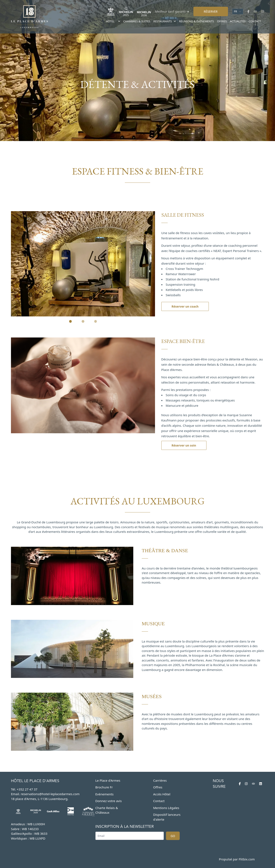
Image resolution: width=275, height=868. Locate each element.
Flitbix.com (247, 859)
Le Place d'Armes (108, 780)
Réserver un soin (184, 445)
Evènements (104, 794)
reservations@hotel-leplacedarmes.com (50, 794)
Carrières (160, 780)
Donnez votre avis (109, 801)
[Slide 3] (96, 321)
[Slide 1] (71, 321)
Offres (222, 21)
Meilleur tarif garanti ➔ (172, 11)
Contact (255, 21)
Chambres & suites (137, 21)
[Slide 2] (83, 321)
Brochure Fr (104, 787)
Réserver (211, 11)
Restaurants (165, 21)
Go (173, 836)
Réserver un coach (185, 306)
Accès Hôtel (162, 794)
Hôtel (110, 21)
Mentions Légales (166, 808)
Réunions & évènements (196, 21)
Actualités (238, 21)
